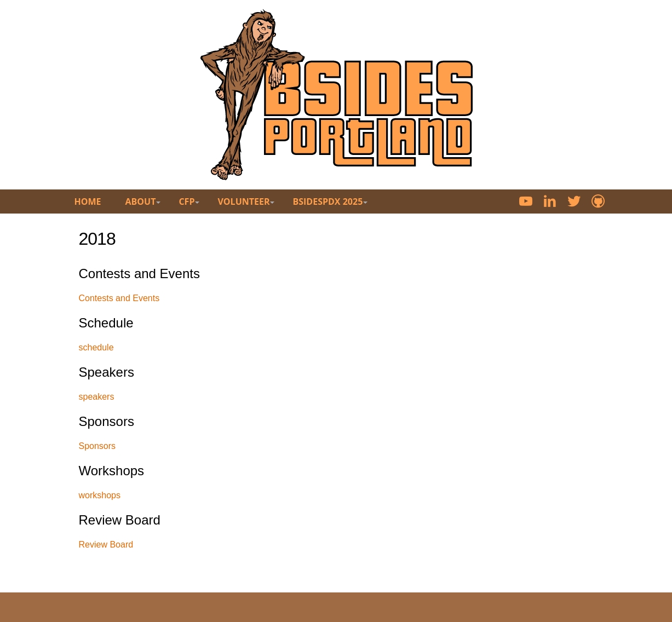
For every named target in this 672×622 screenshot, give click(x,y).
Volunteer (243, 201)
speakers (97, 397)
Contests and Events (119, 298)
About (141, 201)
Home (88, 201)
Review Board (106, 545)
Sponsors (97, 446)
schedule (96, 347)
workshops (100, 495)
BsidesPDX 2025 (328, 201)
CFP (186, 201)
